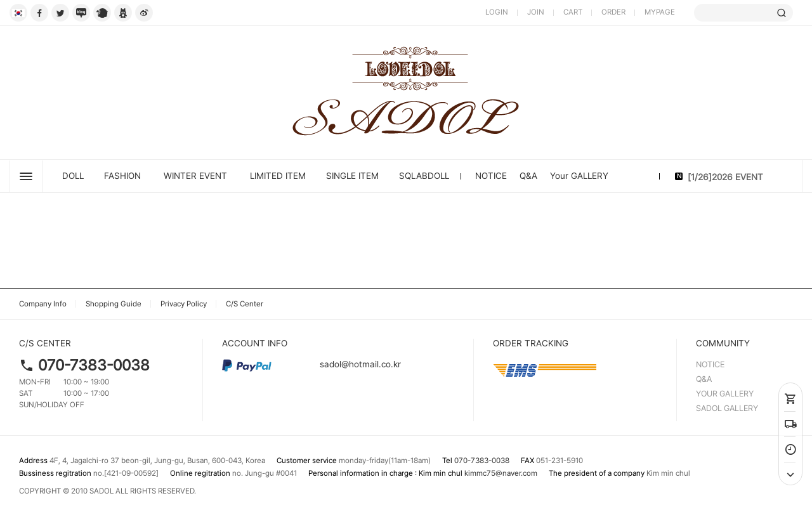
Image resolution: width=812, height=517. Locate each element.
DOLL (73, 176)
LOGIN (497, 12)
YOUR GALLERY (725, 394)
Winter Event (195, 176)
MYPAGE (660, 12)
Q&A (528, 176)
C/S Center (245, 304)
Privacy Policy (184, 304)
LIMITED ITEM (278, 176)
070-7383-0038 (94, 365)
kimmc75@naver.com (501, 473)
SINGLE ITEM (352, 176)
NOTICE (491, 176)
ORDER (613, 12)
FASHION (122, 176)
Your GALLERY (579, 176)
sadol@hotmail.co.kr (311, 364)
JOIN (536, 12)
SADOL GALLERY (727, 408)
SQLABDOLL (424, 176)
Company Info (43, 304)
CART (573, 12)
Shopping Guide (114, 304)
